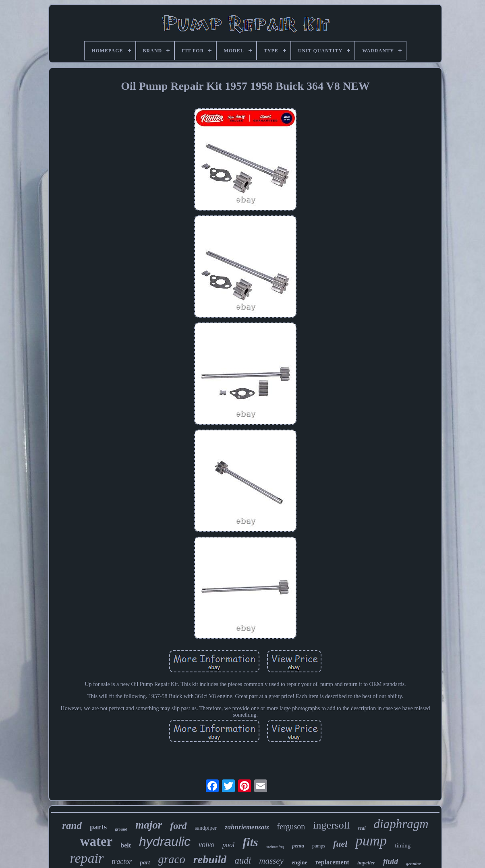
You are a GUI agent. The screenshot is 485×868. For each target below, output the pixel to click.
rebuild (210, 859)
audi (243, 861)
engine (299, 863)
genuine (413, 864)
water (96, 841)
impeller (366, 863)
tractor (122, 862)
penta (298, 846)
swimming (275, 847)
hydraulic (165, 841)
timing (403, 845)
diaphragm (401, 824)
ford (178, 826)
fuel (340, 844)
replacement (332, 862)
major (149, 825)
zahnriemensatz (247, 827)
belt (126, 845)
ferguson (291, 827)
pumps (319, 846)
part (145, 862)
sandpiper (206, 828)
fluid (391, 861)
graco (172, 859)
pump (371, 841)
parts (98, 827)
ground (121, 829)
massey (271, 861)
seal (362, 828)
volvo (206, 845)
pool (228, 845)
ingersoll (331, 825)
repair (87, 858)
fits (250, 842)
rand (72, 826)
